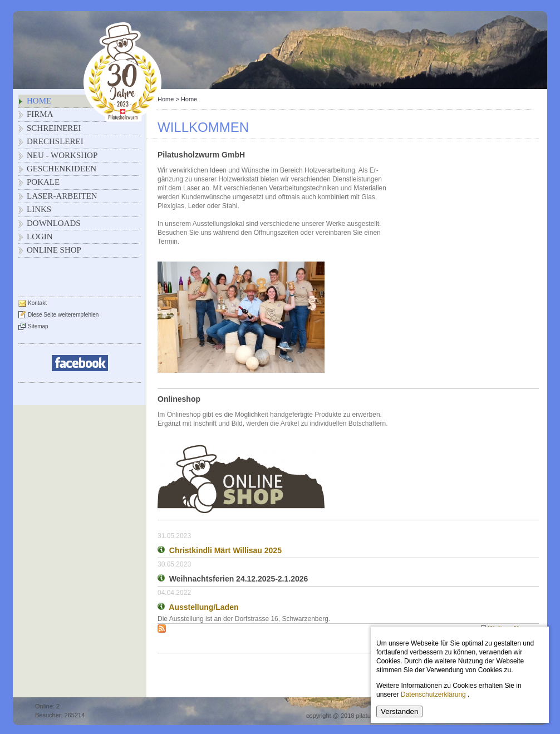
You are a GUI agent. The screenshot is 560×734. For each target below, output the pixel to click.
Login (40, 237)
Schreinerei (54, 128)
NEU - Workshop (62, 155)
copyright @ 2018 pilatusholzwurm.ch (357, 716)
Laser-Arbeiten (62, 196)
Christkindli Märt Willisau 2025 (225, 550)
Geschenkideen (62, 169)
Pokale (43, 182)
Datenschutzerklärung (433, 694)
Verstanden (399, 711)
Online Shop (54, 250)
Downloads (54, 223)
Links (39, 209)
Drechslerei (55, 141)
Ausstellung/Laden (203, 607)
